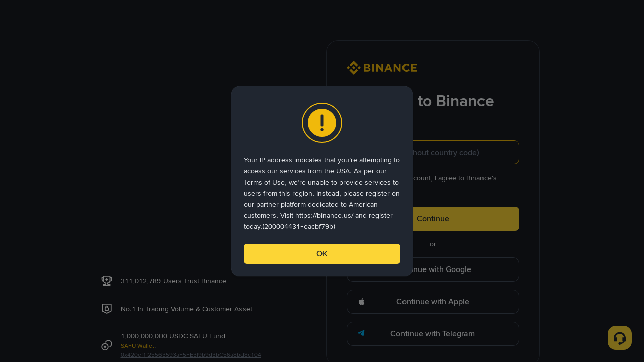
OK (322, 254)
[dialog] (322, 181)
